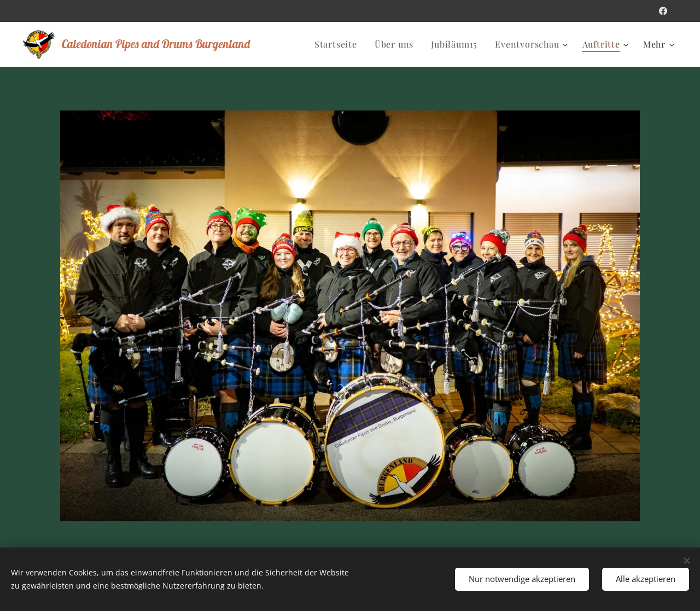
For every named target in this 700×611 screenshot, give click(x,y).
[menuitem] (339, 44)
